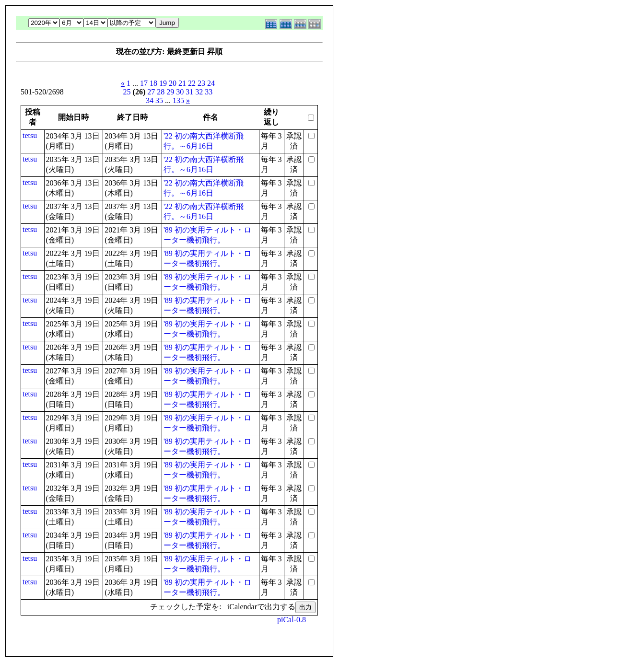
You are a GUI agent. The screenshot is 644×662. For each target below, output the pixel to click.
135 (178, 100)
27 (151, 92)
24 (211, 83)
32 (199, 92)
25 (127, 92)
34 (150, 100)
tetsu (30, 135)
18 (153, 83)
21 (182, 83)
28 (161, 92)
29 (170, 92)
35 (159, 100)
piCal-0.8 (292, 620)
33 (209, 92)
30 (180, 92)
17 (144, 83)
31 (189, 92)
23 (201, 83)
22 (192, 83)
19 (163, 83)
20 (173, 83)
